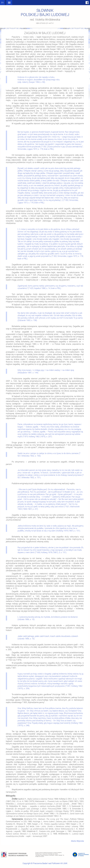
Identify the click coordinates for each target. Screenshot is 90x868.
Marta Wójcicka (77, 841)
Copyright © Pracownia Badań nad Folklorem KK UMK (45, 863)
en (2, 3)
